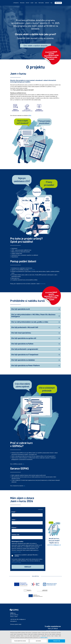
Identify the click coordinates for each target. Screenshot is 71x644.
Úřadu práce (32, 270)
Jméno (14, 520)
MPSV (30, 115)
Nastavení (38, 641)
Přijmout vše (57, 641)
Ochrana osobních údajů (16, 624)
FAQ (51, 3)
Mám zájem (58, 3)
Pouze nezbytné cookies (20, 641)
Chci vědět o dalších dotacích (35, 46)
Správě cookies (44, 637)
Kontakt (47, 3)
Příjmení (14, 528)
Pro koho (22, 3)
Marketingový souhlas (17, 541)
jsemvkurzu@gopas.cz (54, 545)
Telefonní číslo (15, 535)
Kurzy (32, 3)
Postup (27, 3)
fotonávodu (43, 284)
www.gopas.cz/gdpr (16, 552)
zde (23, 464)
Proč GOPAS (41, 3)
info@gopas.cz (22, 619)
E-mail (14, 512)
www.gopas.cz (13, 621)
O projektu (16, 3)
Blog (36, 3)
